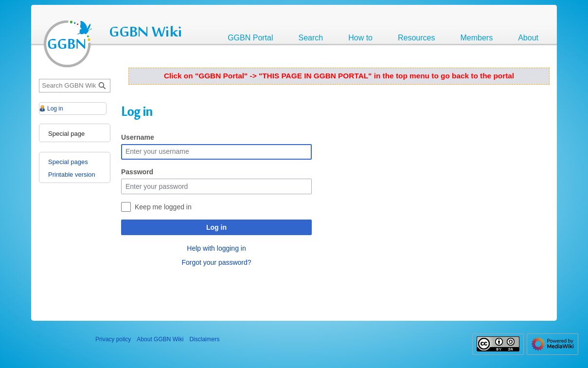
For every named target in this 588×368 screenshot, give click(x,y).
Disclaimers (204, 339)
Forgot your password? (216, 262)
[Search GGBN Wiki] (75, 86)
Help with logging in (216, 248)
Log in (216, 227)
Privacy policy (113, 339)
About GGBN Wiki (160, 339)
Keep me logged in (163, 207)
